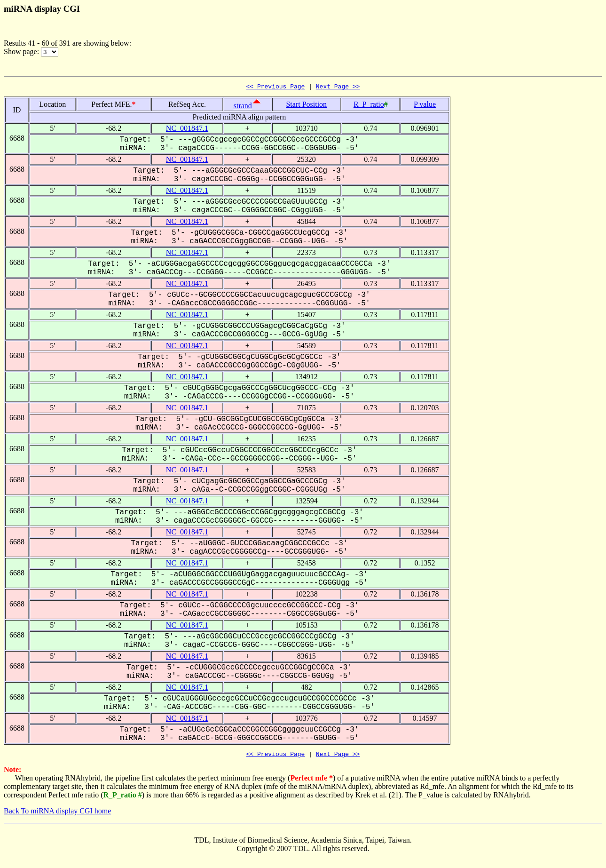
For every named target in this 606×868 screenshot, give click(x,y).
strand (243, 107)
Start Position (306, 106)
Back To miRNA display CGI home (57, 814)
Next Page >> (338, 88)
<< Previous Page (276, 88)
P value (425, 106)
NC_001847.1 (187, 130)
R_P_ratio (369, 106)
